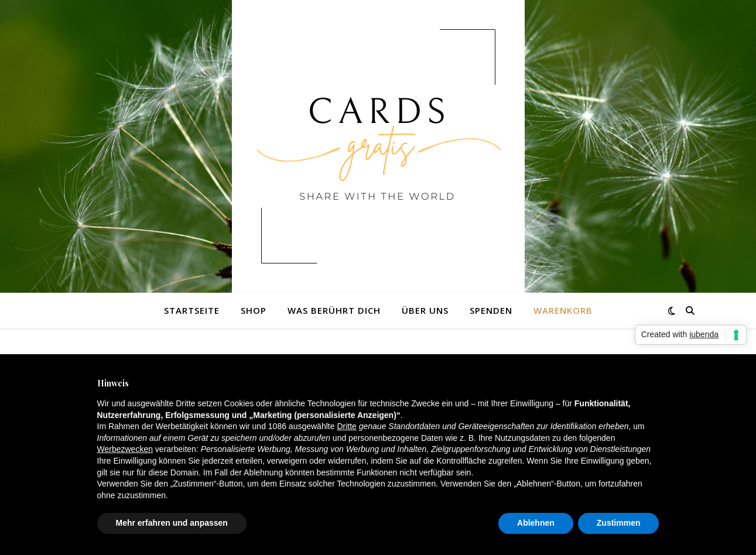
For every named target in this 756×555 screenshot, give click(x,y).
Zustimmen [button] (619, 523)
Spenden (491, 310)
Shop (254, 310)
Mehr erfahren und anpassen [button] (172, 523)
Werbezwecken (125, 449)
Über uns (425, 310)
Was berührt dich (334, 310)
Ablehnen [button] (536, 523)
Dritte (346, 426)
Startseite (192, 310)
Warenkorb (563, 310)
